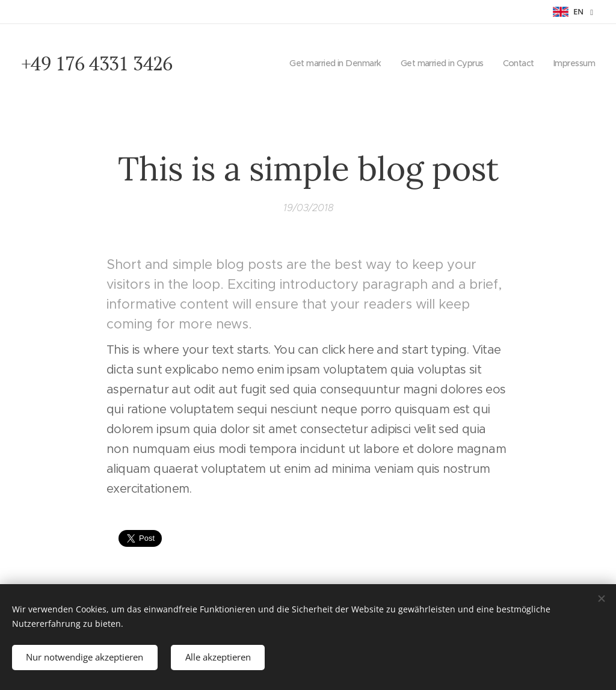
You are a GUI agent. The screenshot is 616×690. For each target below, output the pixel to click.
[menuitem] (323, 63)
